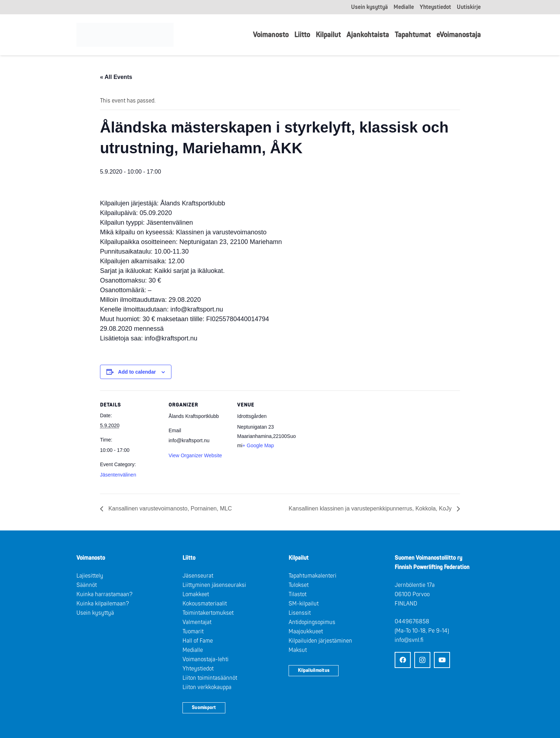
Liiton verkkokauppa (207, 687)
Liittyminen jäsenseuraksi (214, 585)
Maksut (298, 650)
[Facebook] (403, 660)
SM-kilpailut (304, 604)
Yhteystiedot (198, 669)
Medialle (193, 650)
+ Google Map (258, 445)
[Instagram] (422, 660)
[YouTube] (442, 660)
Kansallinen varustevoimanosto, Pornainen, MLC (169, 508)
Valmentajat (197, 622)
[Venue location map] (343, 440)
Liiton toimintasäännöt (210, 678)
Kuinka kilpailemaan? (103, 604)
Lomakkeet (196, 594)
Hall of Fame (198, 641)
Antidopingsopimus (312, 622)
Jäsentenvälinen (118, 475)
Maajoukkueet (306, 632)
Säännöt (87, 585)
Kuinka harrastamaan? (104, 594)
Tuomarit (193, 632)
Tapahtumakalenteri (312, 576)
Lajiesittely (90, 576)
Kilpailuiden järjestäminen (320, 641)
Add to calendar (137, 372)
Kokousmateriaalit (205, 604)
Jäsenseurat (198, 576)
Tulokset (299, 585)
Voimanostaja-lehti (206, 659)
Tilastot (297, 594)
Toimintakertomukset (208, 613)
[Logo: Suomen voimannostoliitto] (127, 35)
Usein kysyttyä (95, 613)
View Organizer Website (195, 455)
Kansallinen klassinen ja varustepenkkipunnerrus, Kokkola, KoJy (371, 508)
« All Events (116, 77)
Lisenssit (300, 613)
